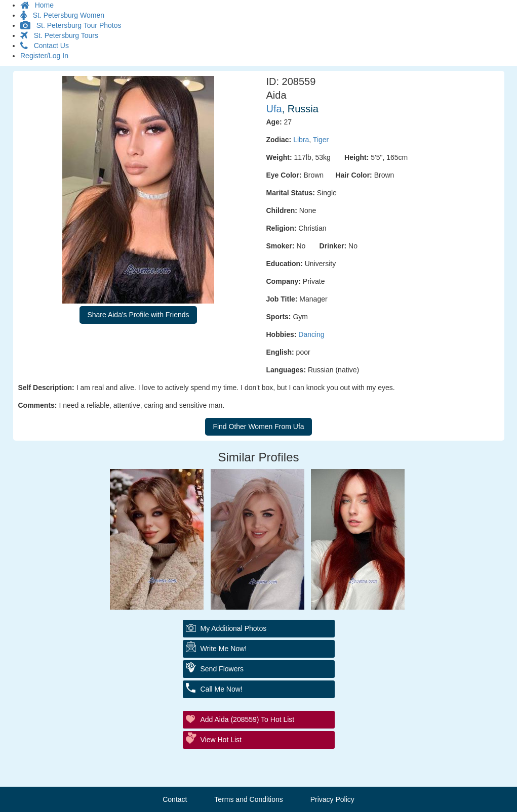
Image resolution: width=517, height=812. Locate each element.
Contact (175, 799)
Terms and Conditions (248, 799)
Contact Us (45, 46)
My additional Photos (234, 628)
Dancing (311, 334)
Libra (301, 140)
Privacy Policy (332, 799)
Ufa (274, 109)
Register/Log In (44, 56)
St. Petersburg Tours (59, 35)
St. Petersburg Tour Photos (71, 25)
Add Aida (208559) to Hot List (248, 719)
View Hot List (221, 740)
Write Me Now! (224, 649)
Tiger (321, 140)
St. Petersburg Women (62, 15)
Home (37, 5)
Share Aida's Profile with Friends (138, 315)
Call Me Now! (222, 689)
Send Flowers (222, 669)
